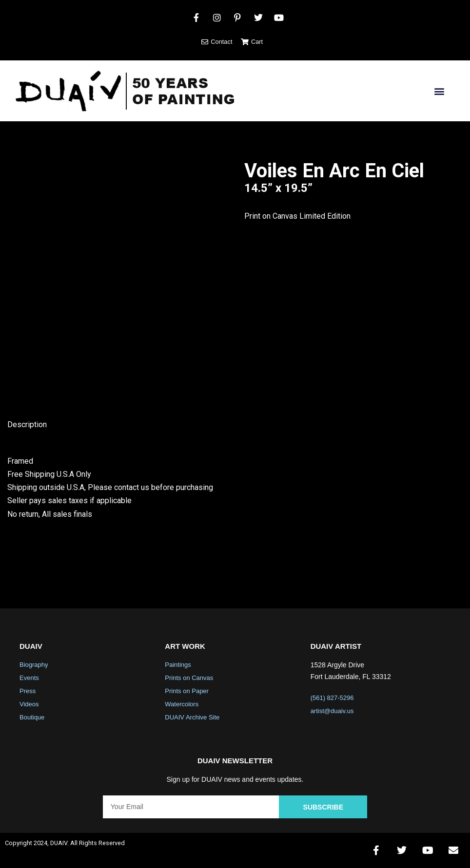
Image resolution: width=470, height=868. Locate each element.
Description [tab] (27, 425)
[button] (439, 91)
